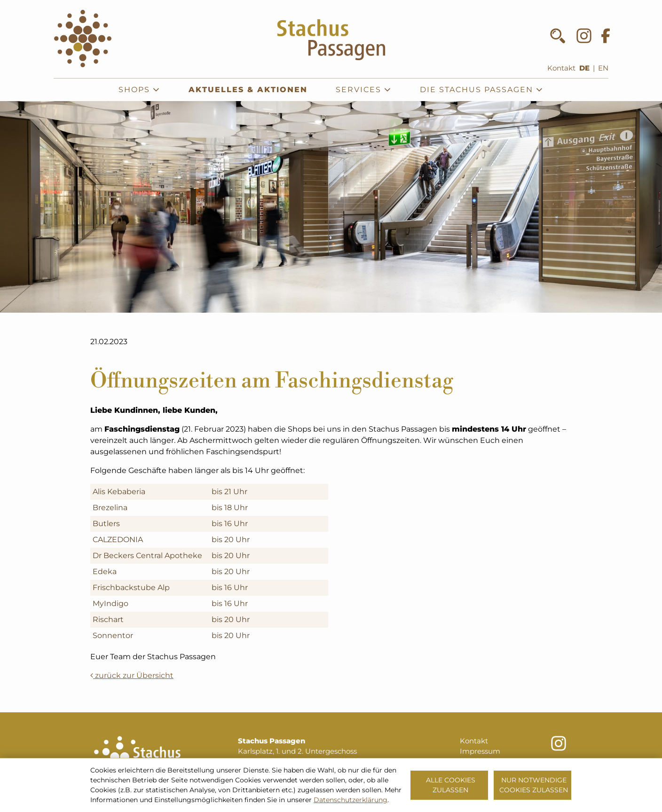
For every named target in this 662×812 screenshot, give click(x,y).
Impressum (480, 751)
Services (364, 90)
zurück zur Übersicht (132, 675)
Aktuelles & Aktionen (248, 90)
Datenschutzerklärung (351, 800)
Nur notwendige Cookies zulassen (534, 785)
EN (603, 68)
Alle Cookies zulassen (451, 785)
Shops (139, 90)
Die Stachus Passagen (482, 90)
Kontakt (561, 68)
